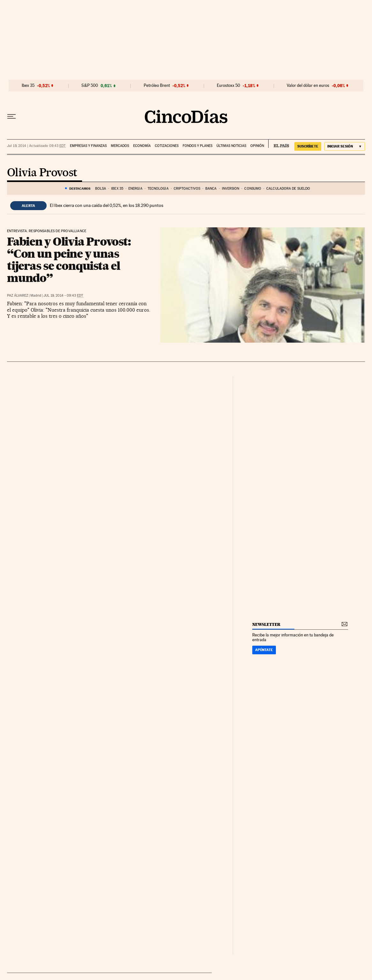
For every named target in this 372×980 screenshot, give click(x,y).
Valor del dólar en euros (308, 86)
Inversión (231, 189)
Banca (211, 189)
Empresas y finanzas (88, 146)
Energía (135, 189)
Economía (142, 146)
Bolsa (101, 189)
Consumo (253, 189)
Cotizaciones (167, 146)
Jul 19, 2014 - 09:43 (63, 296)
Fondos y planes (197, 146)
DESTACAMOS (80, 188)
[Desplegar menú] (11, 117)
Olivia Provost (42, 173)
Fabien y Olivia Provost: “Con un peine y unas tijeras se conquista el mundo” (69, 260)
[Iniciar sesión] (345, 146)
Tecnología (158, 189)
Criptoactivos (187, 189)
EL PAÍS (279, 144)
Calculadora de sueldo (288, 189)
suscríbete (308, 146)
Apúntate (264, 650)
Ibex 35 (28, 86)
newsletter (266, 624)
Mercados (120, 146)
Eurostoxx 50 (228, 86)
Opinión (257, 146)
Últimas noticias (231, 146)
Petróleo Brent (157, 86)
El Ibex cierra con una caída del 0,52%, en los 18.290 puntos (106, 205)
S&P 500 (90, 86)
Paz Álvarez (18, 296)
